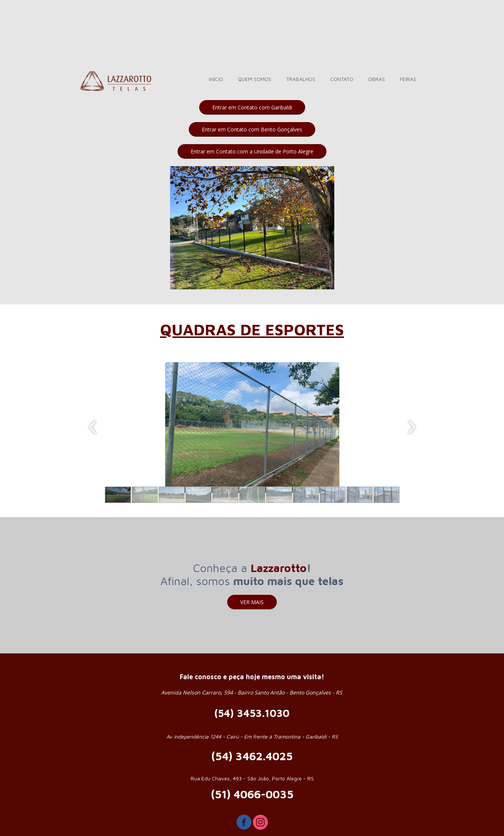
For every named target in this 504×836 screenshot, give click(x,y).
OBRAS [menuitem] (377, 79)
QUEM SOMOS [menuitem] (255, 79)
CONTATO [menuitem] (342, 79)
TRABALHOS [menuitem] (301, 79)
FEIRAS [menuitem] (408, 79)
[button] (252, 107)
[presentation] (93, 428)
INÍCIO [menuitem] (216, 79)
